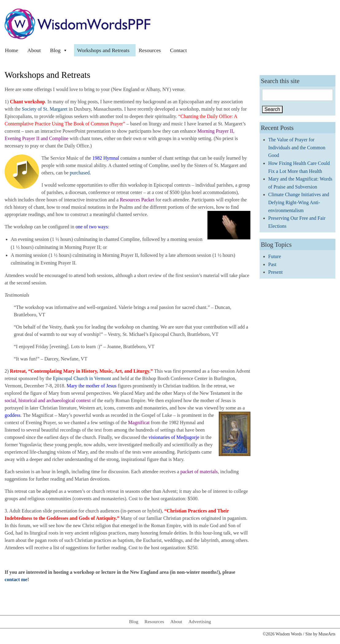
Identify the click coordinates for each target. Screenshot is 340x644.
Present (275, 272)
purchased (80, 173)
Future (275, 256)
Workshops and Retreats (103, 50)
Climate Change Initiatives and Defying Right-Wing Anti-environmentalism (299, 202)
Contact (178, 50)
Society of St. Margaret (45, 109)
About (34, 50)
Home (12, 50)
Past (272, 264)
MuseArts (327, 634)
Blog (59, 50)
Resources (150, 50)
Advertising (200, 621)
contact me (16, 579)
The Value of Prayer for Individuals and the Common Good (297, 147)
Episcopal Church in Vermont (82, 378)
